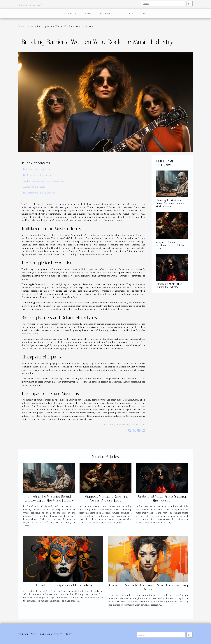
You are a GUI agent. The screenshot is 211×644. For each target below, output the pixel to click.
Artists (89, 13)
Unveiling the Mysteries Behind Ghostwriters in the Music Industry (170, 203)
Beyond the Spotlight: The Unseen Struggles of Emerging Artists (148, 587)
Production (71, 13)
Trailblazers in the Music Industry (39, 169)
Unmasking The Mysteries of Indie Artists (63, 585)
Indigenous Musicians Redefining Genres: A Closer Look (171, 245)
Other (143, 13)
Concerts (127, 13)
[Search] (163, 4)
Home (21, 26)
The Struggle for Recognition (37, 175)
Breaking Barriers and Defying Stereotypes (44, 181)
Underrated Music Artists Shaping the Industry (169, 285)
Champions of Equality (34, 187)
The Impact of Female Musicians (39, 193)
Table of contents (37, 163)
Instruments (108, 13)
